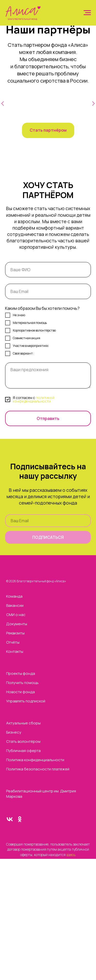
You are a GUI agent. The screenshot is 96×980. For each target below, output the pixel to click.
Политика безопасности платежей (38, 769)
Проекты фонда (21, 673)
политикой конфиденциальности (34, 399)
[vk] (10, 821)
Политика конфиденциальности (35, 760)
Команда (14, 596)
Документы (17, 624)
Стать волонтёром (23, 741)
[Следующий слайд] (93, 106)
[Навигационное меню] (87, 13)
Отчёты (13, 642)
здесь (70, 855)
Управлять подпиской (26, 701)
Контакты (15, 651)
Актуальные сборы (23, 723)
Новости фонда (20, 692)
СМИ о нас (16, 615)
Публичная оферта (23, 751)
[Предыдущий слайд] (3, 106)
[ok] (20, 821)
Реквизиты (15, 633)
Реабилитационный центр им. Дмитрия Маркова (41, 794)
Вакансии (15, 605)
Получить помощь (22, 683)
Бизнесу (14, 732)
